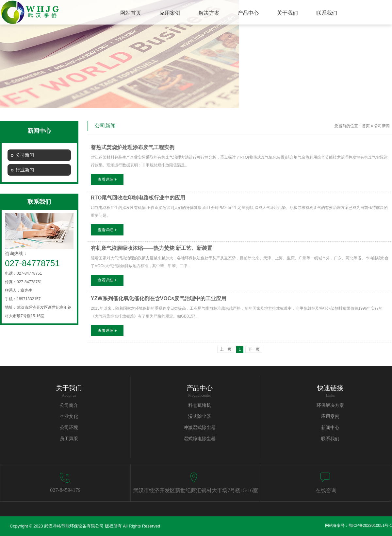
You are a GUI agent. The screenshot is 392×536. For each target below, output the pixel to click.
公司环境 (69, 428)
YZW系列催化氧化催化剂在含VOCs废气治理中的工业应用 (159, 298)
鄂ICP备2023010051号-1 (370, 526)
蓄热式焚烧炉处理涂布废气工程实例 (133, 147)
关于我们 (69, 388)
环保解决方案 (330, 405)
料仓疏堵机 (200, 405)
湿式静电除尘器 (200, 439)
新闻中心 (330, 428)
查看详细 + (107, 180)
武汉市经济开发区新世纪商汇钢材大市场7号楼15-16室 (196, 490)
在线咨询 (326, 490)
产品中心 (200, 388)
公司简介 (69, 405)
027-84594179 (65, 490)
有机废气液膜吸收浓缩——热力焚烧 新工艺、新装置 (152, 248)
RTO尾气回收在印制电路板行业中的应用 (138, 198)
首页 (366, 126)
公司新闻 (382, 126)
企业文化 (69, 416)
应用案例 (330, 416)
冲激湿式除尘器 (200, 428)
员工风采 (69, 439)
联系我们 (330, 439)
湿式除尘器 (200, 416)
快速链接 (330, 388)
